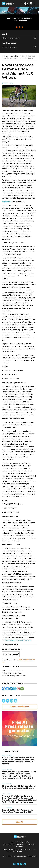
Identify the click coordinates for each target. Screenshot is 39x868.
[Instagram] (15, 689)
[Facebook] (4, 689)
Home (5, 56)
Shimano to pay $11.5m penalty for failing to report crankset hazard (19, 787)
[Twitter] (7, 689)
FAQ (27, 842)
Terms (13, 842)
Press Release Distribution (14, 844)
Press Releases (14, 56)
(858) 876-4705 (28, 851)
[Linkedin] (11, 689)
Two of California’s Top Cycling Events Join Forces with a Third (18, 811)
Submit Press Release (19, 707)
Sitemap (20, 847)
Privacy (20, 842)
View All (20, 822)
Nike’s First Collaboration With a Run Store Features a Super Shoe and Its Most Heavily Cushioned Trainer (18, 761)
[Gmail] (18, 689)
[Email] (22, 689)
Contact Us (31, 844)
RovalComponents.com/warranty (18, 640)
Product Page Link (11, 379)
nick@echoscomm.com (12, 673)
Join (23, 4)
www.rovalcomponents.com (14, 676)
